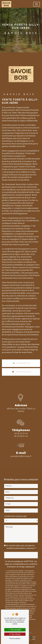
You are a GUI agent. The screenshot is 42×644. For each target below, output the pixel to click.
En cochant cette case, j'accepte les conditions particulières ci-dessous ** (21, 544)
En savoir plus (21, 363)
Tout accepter (15, 630)
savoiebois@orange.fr (21, 453)
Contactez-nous (21, 372)
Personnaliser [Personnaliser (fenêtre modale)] (15, 638)
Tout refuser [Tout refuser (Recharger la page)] (15, 634)
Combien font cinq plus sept (15, 513)
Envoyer (21, 552)
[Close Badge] (31, 637)
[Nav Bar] (37, 4)
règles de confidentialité (14, 561)
